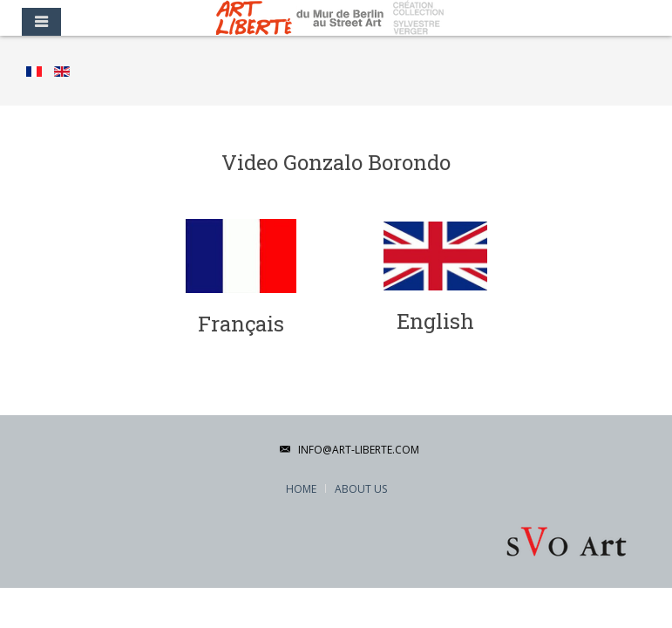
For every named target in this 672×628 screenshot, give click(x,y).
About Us (361, 489)
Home (301, 489)
